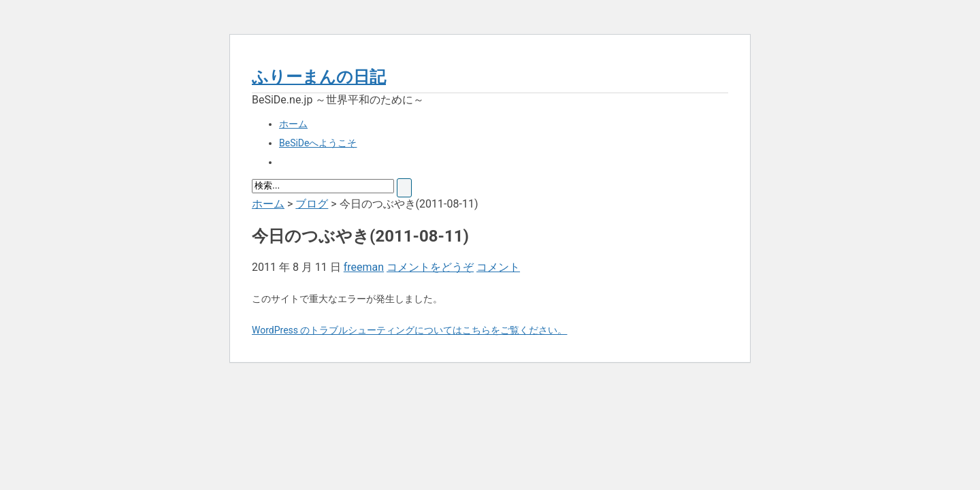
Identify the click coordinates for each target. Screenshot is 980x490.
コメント (498, 267)
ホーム (293, 124)
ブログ (312, 204)
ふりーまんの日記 (319, 77)
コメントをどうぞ (430, 267)
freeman (364, 267)
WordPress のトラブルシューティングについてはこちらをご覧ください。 (410, 330)
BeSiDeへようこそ (318, 143)
